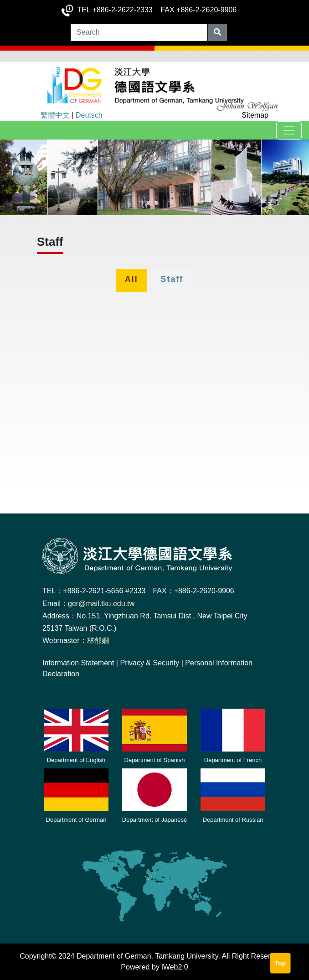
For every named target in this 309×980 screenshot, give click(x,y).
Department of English (76, 760)
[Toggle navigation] (289, 130)
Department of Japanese (154, 820)
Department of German (76, 820)
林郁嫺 (98, 640)
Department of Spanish (155, 760)
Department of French (233, 760)
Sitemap (255, 115)
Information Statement (78, 663)
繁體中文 (55, 115)
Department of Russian (233, 820)
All (131, 279)
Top (281, 963)
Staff (172, 279)
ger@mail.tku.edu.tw (101, 604)
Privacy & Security (149, 663)
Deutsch (89, 115)
